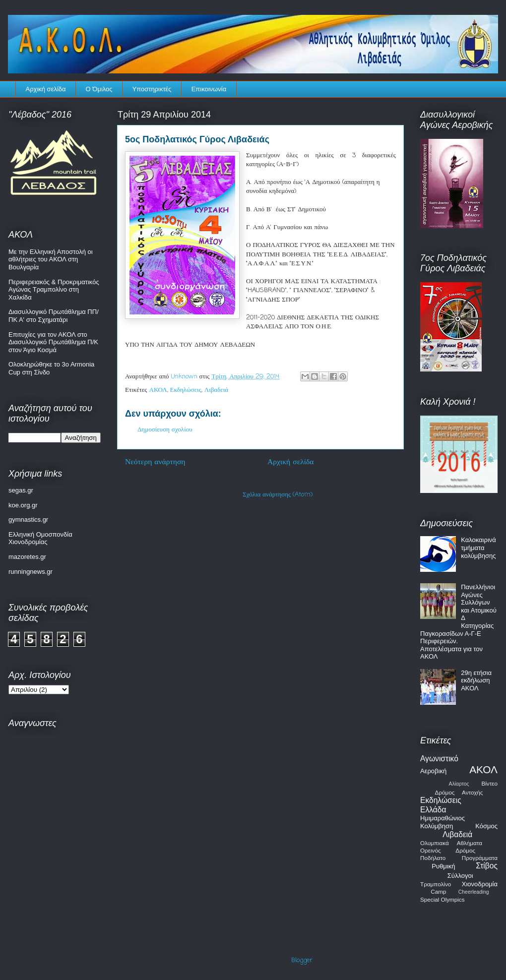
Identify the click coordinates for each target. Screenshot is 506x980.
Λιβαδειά (216, 390)
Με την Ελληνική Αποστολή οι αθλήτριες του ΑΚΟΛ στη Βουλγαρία (51, 259)
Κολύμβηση (437, 826)
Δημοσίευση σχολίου (165, 430)
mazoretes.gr (27, 557)
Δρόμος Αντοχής (459, 792)
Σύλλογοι (460, 876)
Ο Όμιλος (99, 89)
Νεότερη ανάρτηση (155, 462)
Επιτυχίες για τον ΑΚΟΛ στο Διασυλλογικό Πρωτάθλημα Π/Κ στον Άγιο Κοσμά (53, 342)
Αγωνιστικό (439, 759)
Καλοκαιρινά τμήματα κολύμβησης (478, 548)
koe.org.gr (23, 505)
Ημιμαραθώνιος (443, 818)
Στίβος (487, 866)
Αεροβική (433, 771)
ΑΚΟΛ (158, 390)
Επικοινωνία (209, 89)
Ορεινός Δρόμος (448, 850)
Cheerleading (474, 892)
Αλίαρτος (459, 784)
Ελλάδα (433, 810)
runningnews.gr (31, 572)
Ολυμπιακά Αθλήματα (451, 843)
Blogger (302, 960)
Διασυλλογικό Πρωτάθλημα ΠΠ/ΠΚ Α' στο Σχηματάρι (54, 316)
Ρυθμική (443, 866)
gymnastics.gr (28, 520)
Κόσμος (486, 826)
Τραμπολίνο (436, 884)
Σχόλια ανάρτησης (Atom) (278, 495)
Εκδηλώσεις (186, 390)
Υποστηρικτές (152, 89)
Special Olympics (443, 899)
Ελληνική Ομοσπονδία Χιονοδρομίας (40, 538)
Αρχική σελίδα (46, 89)
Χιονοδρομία (480, 884)
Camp (438, 891)
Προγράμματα (480, 858)
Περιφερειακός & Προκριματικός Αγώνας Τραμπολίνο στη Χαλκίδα (54, 290)
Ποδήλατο (433, 858)
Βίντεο (489, 783)
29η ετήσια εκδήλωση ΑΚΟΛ (476, 680)
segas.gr (21, 490)
